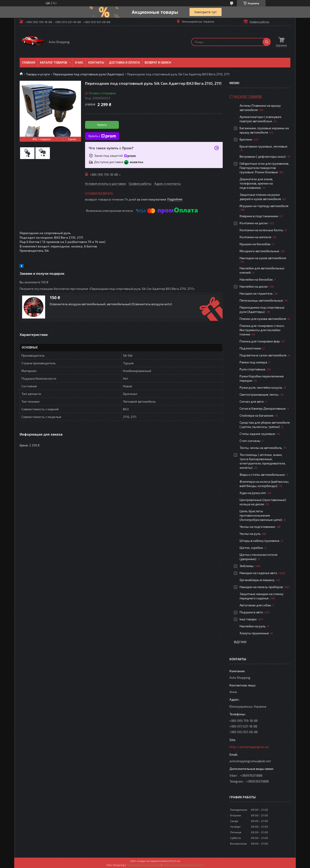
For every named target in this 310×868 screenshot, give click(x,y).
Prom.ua (175, 861)
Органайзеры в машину (257, 580)
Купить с (102, 136)
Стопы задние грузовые (257, 434)
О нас (79, 62)
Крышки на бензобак (255, 244)
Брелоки (246, 139)
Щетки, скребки (251, 548)
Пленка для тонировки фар (260, 341)
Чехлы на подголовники (257, 527)
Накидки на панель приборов (261, 587)
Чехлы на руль (250, 534)
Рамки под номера (253, 362)
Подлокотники (250, 348)
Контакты (96, 62)
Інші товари (248, 619)
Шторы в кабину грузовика (259, 541)
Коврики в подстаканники (259, 216)
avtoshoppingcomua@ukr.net (250, 761)
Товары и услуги (38, 74)
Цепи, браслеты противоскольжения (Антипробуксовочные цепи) (261, 515)
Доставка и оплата (124, 62)
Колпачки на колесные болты (261, 230)
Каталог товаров (53, 62)
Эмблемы (247, 566)
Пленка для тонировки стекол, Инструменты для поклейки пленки (262, 330)
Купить (102, 125)
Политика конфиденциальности (183, 865)
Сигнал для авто (252, 401)
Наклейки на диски (254, 286)
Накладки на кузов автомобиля (263, 258)
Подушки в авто (251, 612)
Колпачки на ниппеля (255, 237)
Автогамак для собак (255, 605)
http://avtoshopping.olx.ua (249, 747)
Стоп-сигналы (250, 441)
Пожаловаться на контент (143, 865)
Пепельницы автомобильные (261, 300)
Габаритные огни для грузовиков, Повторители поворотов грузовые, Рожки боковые (264, 168)
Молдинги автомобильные (259, 251)
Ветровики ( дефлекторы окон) (263, 156)
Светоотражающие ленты (259, 394)
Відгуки (240, 642)
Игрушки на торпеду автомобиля (264, 206)
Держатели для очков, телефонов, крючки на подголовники (256, 183)
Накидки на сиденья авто (258, 573)
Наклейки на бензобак (256, 279)
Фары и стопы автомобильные (262, 474)
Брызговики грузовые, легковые (264, 146)
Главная (29, 62)
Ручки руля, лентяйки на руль (261, 387)
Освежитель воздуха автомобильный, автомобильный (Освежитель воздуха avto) (111, 304)
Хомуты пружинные (254, 633)
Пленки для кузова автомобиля (263, 319)
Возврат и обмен (158, 62)
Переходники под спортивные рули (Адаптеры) (89, 74)
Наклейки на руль (253, 626)
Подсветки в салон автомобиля (263, 355)
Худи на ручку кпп (253, 493)
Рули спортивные (252, 369)
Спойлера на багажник (257, 415)
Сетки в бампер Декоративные (263, 408)
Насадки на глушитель (256, 293)
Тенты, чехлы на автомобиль (261, 448)
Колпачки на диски (254, 223)
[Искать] (267, 42)
